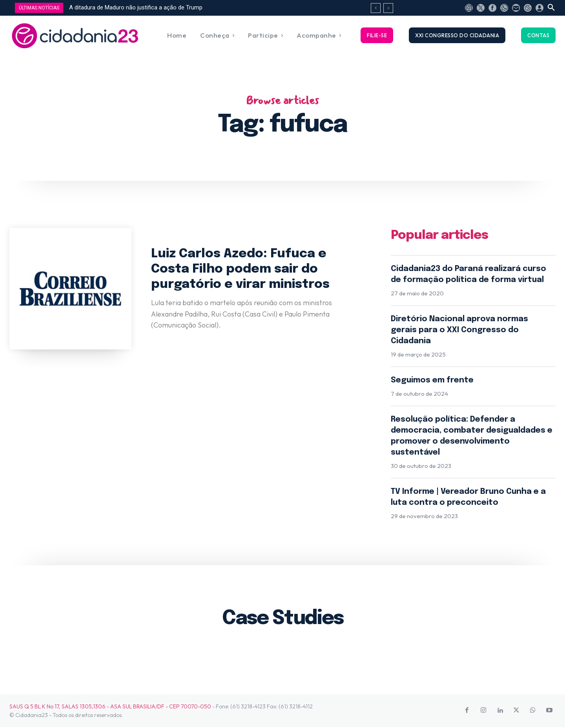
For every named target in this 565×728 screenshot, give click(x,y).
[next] (388, 8)
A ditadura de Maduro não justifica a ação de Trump (136, 7)
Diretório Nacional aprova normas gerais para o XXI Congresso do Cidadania (459, 330)
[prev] (376, 8)
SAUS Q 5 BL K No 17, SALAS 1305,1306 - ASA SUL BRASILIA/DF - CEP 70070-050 (110, 707)
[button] (551, 8)
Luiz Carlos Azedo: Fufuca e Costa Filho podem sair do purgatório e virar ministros (241, 269)
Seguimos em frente (432, 381)
